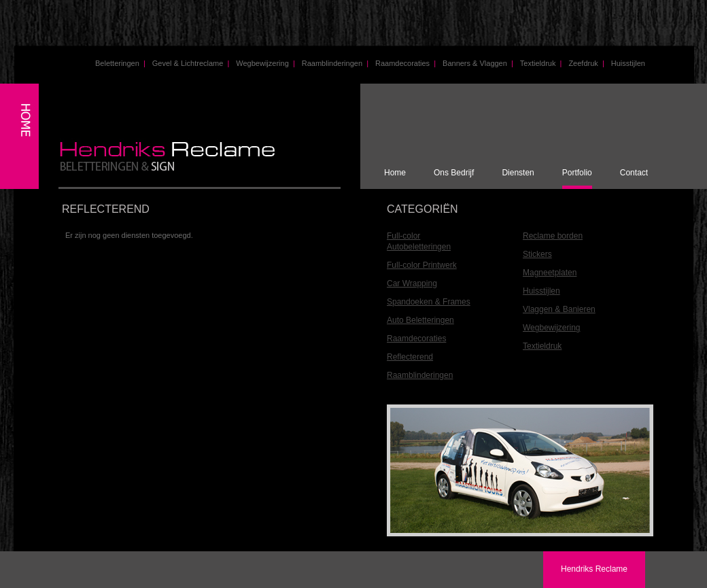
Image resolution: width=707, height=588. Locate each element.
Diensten (518, 173)
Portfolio (577, 173)
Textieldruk (541, 63)
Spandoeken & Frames (429, 302)
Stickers (537, 254)
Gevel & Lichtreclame (191, 63)
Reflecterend (410, 357)
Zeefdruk (586, 63)
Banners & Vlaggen (478, 63)
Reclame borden (553, 236)
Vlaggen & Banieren (559, 309)
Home (395, 173)
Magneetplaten (550, 273)
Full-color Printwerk (422, 265)
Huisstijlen (628, 63)
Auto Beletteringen (420, 320)
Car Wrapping (412, 283)
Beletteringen (120, 63)
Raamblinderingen (335, 63)
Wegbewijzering (265, 63)
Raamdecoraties (406, 63)
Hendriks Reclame (594, 569)
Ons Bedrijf (454, 173)
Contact (634, 173)
